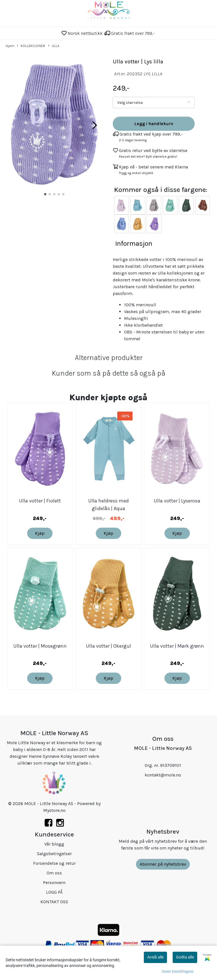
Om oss (54, 873)
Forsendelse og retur (54, 863)
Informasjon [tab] (134, 243)
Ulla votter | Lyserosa (177, 501)
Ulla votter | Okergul (108, 646)
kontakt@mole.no (163, 775)
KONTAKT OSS (54, 902)
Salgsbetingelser (54, 854)
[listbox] (154, 102)
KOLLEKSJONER (31, 46)
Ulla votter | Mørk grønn (177, 646)
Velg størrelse (130, 103)
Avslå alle (155, 957)
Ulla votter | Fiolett (40, 501)
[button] (45, 194)
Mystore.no (54, 810)
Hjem (10, 46)
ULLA (54, 46)
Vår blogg (54, 844)
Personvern (54, 882)
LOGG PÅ (54, 892)
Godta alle (185, 957)
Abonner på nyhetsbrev (163, 864)
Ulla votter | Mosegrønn (40, 646)
